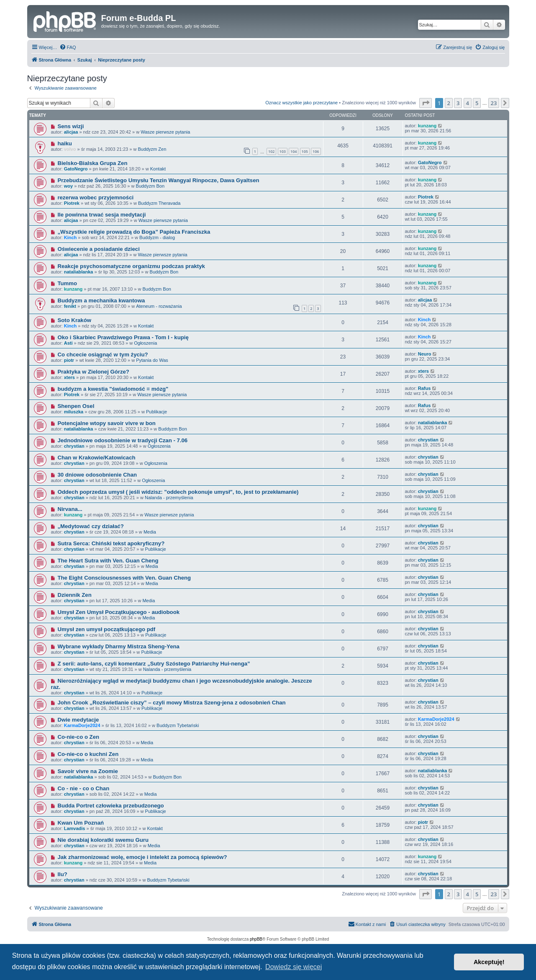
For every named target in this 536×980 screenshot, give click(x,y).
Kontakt (158, 169)
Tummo (67, 283)
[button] (426, 103)
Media (150, 532)
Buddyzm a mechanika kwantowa (101, 300)
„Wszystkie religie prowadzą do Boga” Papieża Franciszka (134, 232)
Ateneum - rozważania (159, 306)
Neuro (425, 354)
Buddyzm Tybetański (178, 725)
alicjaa (71, 132)
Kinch (71, 237)
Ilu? (62, 874)
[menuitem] (68, 47)
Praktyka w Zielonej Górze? (93, 372)
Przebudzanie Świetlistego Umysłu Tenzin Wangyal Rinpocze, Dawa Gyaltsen (158, 180)
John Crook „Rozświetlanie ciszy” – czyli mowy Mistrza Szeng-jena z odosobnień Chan (171, 703)
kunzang (427, 126)
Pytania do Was (152, 360)
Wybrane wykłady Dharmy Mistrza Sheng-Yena (118, 646)
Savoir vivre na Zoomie (87, 771)
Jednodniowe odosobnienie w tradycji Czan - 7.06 (122, 440)
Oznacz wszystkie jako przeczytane (301, 103)
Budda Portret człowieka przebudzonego (110, 806)
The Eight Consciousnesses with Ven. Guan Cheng (124, 578)
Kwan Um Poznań (81, 823)
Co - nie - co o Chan (83, 788)
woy (68, 186)
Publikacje (156, 412)
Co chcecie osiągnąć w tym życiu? (103, 355)
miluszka (74, 412)
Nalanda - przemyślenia (169, 498)
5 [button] (477, 103)
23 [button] (494, 103)
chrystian (74, 446)
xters (69, 377)
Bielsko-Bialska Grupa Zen (92, 163)
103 (283, 151)
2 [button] (449, 103)
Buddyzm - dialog (157, 237)
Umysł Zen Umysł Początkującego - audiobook (118, 612)
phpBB (256, 939)
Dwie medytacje (78, 720)
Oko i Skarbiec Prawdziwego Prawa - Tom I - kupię (123, 337)
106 (316, 151)
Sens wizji (71, 126)
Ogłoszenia (145, 343)
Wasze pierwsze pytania (165, 132)
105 (305, 151)
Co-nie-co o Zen (78, 737)
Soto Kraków (74, 320)
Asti (68, 343)
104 (294, 151)
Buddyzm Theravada (159, 203)
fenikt (70, 306)
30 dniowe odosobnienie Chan (97, 475)
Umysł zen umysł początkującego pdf (106, 629)
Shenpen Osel (76, 406)
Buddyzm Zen (152, 149)
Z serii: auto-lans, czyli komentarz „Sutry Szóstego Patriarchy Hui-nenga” (154, 664)
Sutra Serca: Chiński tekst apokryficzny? (111, 543)
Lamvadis (75, 828)
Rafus (424, 388)
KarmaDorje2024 (82, 725)
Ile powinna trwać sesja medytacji (101, 215)
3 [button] (458, 103)
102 (271, 151)
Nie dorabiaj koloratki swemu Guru (103, 840)
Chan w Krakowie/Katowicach (96, 458)
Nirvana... (70, 509)
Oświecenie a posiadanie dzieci (98, 249)
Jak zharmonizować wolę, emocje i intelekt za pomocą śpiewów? (142, 857)
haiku (64, 143)
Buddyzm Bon (150, 186)
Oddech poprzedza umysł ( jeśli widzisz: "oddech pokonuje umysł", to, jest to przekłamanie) (178, 492)
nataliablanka (79, 272)
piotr (69, 360)
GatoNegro (76, 169)
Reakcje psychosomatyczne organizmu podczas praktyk (131, 266)
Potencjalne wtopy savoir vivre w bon (106, 423)
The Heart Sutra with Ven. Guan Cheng (108, 561)
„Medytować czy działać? (90, 526)
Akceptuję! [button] (489, 962)
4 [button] (468, 103)
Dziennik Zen (74, 595)
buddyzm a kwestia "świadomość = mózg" (113, 389)
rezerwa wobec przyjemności (95, 197)
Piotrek (72, 203)
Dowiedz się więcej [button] (294, 967)
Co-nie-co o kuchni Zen (88, 754)
